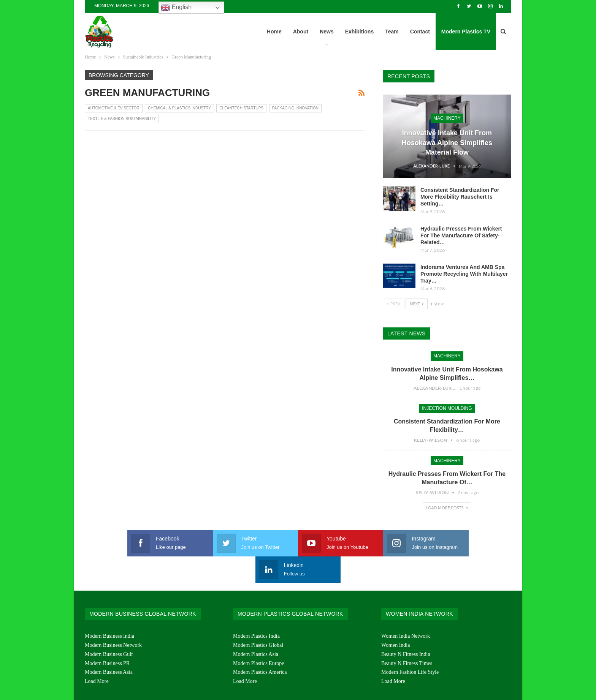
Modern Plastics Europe (259, 637)
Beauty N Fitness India (406, 628)
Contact (420, 32)
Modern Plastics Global (258, 619)
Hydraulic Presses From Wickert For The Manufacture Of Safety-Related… (461, 235)
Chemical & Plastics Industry (179, 108)
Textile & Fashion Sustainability (122, 119)
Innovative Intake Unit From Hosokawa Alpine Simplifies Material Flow (447, 142)
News (327, 32)
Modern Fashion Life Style (410, 645)
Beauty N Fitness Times (407, 637)
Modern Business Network (113, 619)
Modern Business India (109, 609)
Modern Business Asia (109, 645)
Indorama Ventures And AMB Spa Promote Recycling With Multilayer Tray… (464, 274)
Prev (394, 304)
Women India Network (406, 609)
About (301, 32)
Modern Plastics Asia (256, 628)
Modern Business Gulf (109, 628)
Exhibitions (359, 32)
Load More (97, 655)
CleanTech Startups (241, 108)
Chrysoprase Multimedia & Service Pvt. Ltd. (467, 688)
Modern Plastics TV (466, 32)
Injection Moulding (447, 408)
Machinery (447, 118)
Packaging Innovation (295, 108)
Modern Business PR (107, 637)
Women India (395, 619)
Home (274, 32)
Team (392, 32)
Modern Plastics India (256, 609)
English (176, 8)
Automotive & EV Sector (114, 108)
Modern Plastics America (260, 645)
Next (417, 304)
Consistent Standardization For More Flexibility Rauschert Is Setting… (460, 197)
